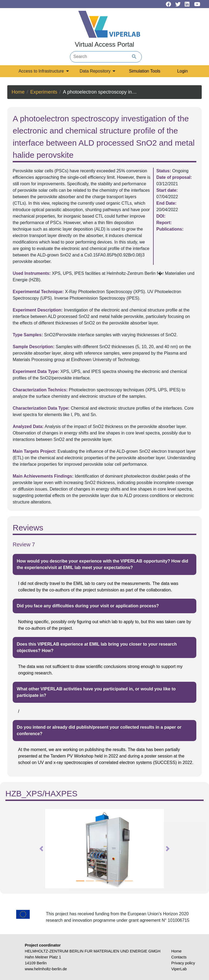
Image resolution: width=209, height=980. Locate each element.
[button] (41, 849)
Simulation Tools (144, 71)
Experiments (44, 92)
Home (18, 92)
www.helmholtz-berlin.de (46, 969)
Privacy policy (183, 963)
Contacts (179, 957)
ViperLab (179, 969)
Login (182, 71)
